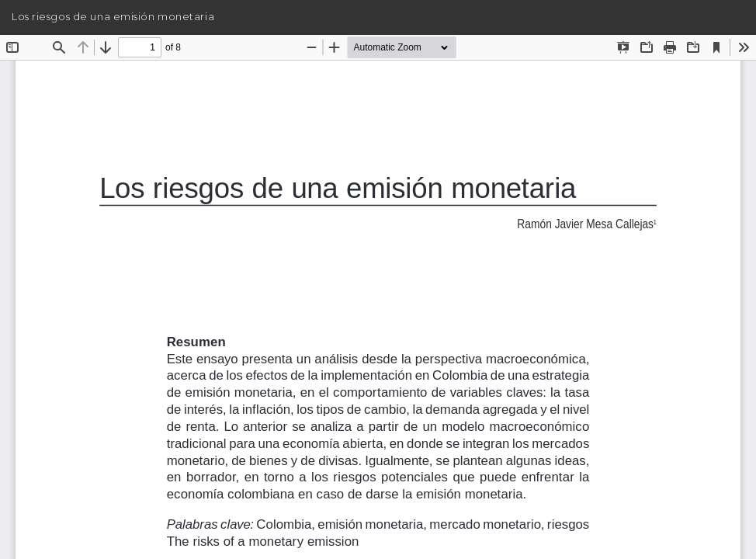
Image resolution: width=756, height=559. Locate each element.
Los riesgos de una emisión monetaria (113, 16)
